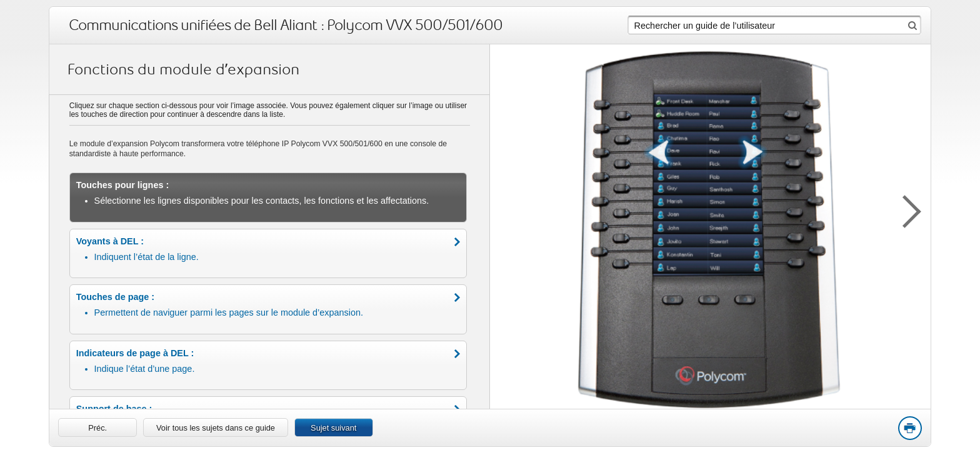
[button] (906, 209)
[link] (97, 427)
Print (909, 429)
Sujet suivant (333, 428)
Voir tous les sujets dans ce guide (216, 428)
